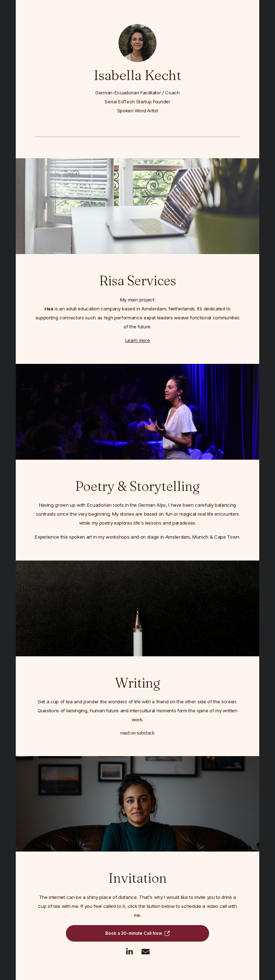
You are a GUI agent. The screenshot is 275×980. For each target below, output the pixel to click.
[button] (137, 934)
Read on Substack (137, 733)
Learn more (138, 341)
